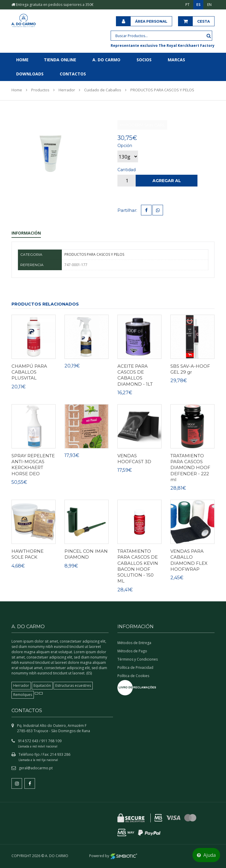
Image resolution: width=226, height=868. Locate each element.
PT (187, 5)
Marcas (176, 60)
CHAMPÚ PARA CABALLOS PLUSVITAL (29, 372)
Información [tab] (26, 233)
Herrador (67, 90)
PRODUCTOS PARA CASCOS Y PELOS (162, 90)
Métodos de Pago (132, 651)
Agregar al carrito (167, 182)
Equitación (42, 685)
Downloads (30, 74)
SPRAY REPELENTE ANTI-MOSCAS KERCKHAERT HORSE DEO (33, 465)
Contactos (73, 74)
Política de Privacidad (135, 667)
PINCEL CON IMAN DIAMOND (86, 554)
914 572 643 (28, 741)
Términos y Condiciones (138, 659)
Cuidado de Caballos (103, 90)
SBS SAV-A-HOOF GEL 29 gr (190, 369)
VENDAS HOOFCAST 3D (134, 459)
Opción (125, 146)
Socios (144, 60)
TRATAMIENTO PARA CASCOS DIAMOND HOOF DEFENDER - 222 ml (190, 468)
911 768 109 (51, 741)
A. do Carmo (106, 60)
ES (198, 5)
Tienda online (60, 60)
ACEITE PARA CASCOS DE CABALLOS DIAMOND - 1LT (135, 375)
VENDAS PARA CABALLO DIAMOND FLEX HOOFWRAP (189, 560)
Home (22, 60)
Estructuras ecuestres (73, 685)
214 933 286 (60, 754)
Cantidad (127, 170)
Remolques (23, 695)
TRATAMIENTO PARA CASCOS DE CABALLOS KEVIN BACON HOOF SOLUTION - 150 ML (138, 566)
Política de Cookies (133, 676)
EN (209, 5)
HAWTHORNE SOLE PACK (28, 554)
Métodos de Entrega (134, 643)
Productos (40, 90)
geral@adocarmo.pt (36, 768)
